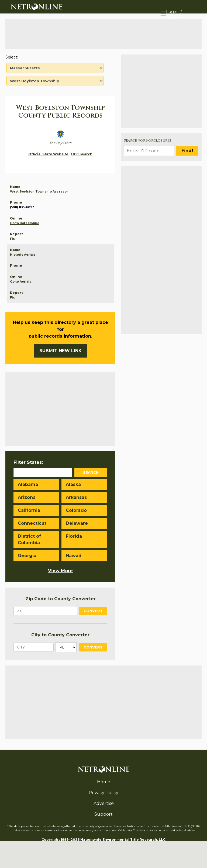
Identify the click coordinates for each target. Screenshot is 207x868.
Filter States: (28, 462)
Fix (12, 239)
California (29, 510)
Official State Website (48, 154)
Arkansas (76, 497)
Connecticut (32, 523)
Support (103, 814)
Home (104, 782)
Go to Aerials (21, 282)
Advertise (104, 803)
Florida (74, 536)
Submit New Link (61, 351)
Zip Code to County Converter (61, 599)
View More (60, 571)
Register (175, 18)
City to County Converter (60, 635)
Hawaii (73, 556)
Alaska (73, 484)
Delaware (77, 523)
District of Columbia (29, 539)
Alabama (28, 484)
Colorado (76, 510)
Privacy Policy (103, 793)
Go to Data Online (25, 223)
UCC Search (82, 154)
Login (172, 11)
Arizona (27, 497)
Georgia (27, 556)
